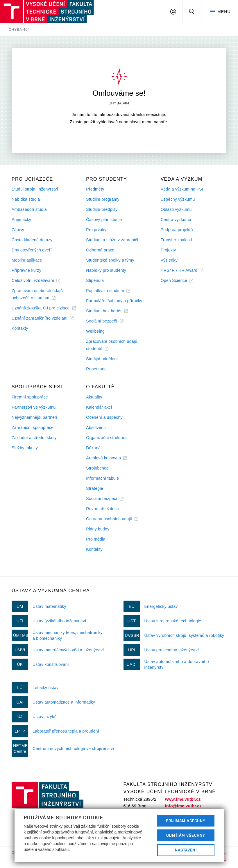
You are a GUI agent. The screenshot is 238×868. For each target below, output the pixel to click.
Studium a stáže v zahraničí (112, 240)
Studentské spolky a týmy (110, 260)
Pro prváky (96, 230)
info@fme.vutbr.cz (183, 806)
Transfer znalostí (177, 240)
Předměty (95, 189)
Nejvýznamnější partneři (34, 417)
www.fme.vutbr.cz (183, 799)
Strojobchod (97, 468)
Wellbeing (95, 331)
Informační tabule (102, 478)
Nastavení (186, 850)
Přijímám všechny (186, 821)
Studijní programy (103, 199)
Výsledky (169, 260)
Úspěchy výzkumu (178, 199)
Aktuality (94, 397)
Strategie (95, 488)
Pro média (96, 539)
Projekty (168, 250)
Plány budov (98, 529)
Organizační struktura (106, 438)
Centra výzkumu (176, 220)
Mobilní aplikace (27, 260)
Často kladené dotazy (32, 240)
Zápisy (18, 230)
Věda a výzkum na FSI (182, 189)
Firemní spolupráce (30, 397)
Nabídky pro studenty (106, 270)
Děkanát (94, 448)
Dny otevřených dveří (32, 250)
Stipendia (95, 280)
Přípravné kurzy (26, 270)
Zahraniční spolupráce (33, 427)
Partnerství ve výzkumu (34, 407)
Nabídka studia (26, 199)
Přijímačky (21, 220)
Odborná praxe (100, 250)
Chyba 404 (19, 30)
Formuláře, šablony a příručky (114, 301)
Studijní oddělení (102, 359)
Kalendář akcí (99, 407)
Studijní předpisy (102, 209)
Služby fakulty (25, 448)
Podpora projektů (177, 230)
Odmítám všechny (186, 835)
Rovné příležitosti (102, 509)
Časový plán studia (104, 220)
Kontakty (20, 328)
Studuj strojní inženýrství (35, 189)
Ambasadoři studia (29, 209)
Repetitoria (96, 369)
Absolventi (96, 427)
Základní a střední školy (34, 438)
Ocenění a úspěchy (104, 417)
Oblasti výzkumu (176, 209)
